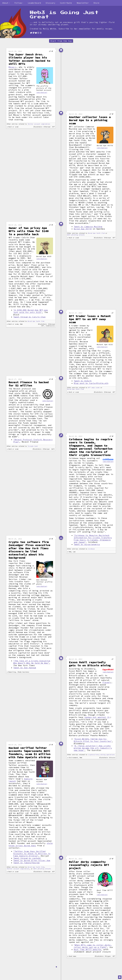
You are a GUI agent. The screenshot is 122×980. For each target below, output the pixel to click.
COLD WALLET (84, 196)
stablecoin (25, 256)
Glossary (51, 3)
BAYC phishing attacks (76, 235)
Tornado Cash (33, 446)
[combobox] (6, 3)
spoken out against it (97, 717)
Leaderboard (34, 3)
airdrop (26, 786)
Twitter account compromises (39, 124)
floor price (38, 265)
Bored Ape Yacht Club (96, 233)
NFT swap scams (94, 388)
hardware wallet (101, 189)
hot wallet (90, 184)
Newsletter (83, 3)
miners (82, 676)
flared (106, 682)
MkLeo (12, 67)
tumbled (48, 416)
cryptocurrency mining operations (101, 755)
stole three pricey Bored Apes (31, 844)
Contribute (66, 3)
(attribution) (42, 92)
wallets (43, 790)
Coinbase (91, 549)
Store (96, 3)
